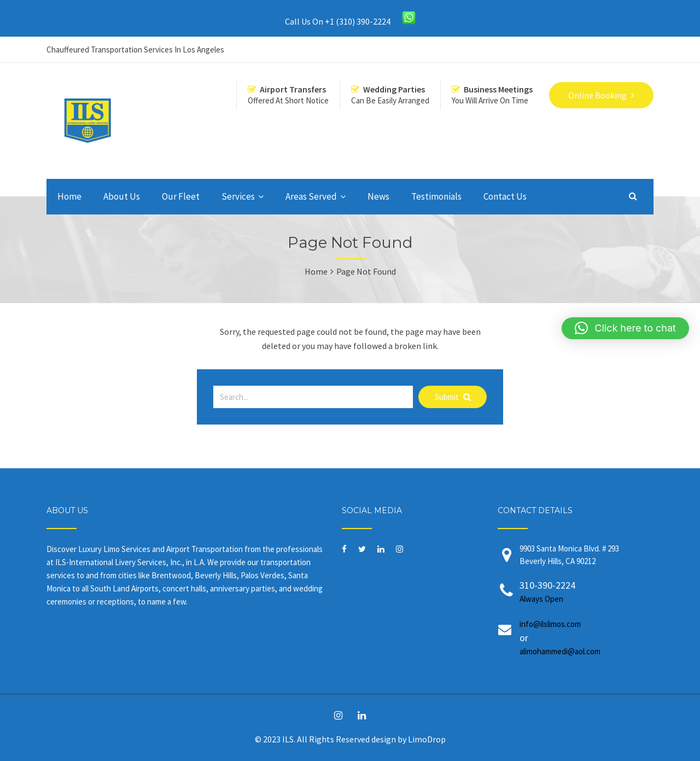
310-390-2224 (578, 592)
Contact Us (505, 196)
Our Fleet (181, 196)
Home (69, 196)
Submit (453, 397)
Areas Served (311, 196)
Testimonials (436, 196)
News (378, 196)
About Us (122, 196)
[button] (625, 328)
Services (238, 196)
